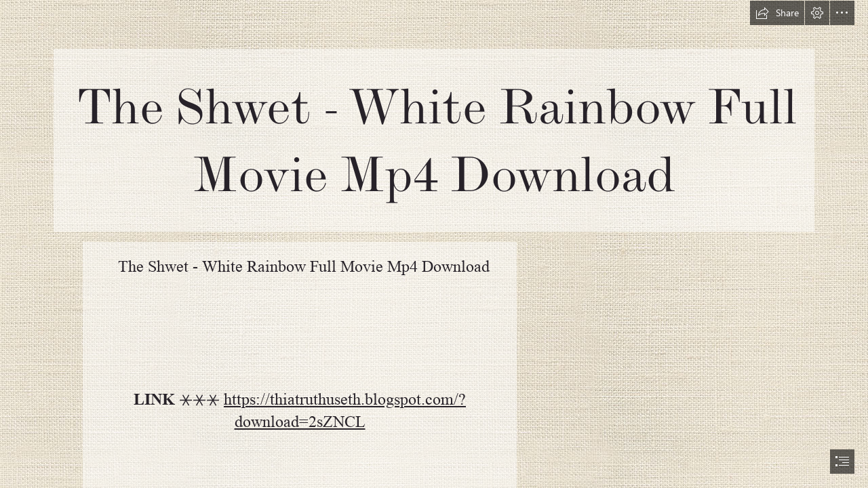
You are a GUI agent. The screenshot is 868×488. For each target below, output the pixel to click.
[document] (434, 244)
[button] (777, 13)
